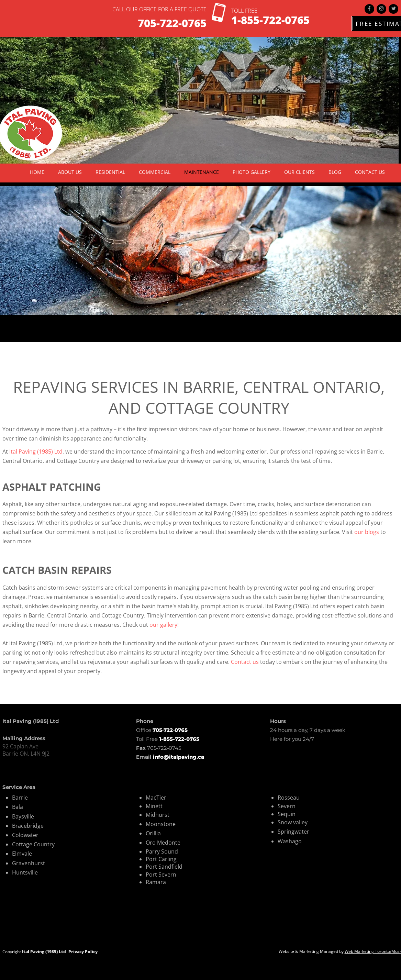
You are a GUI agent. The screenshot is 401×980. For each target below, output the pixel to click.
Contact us (245, 662)
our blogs (367, 532)
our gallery (163, 625)
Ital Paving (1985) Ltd (36, 452)
